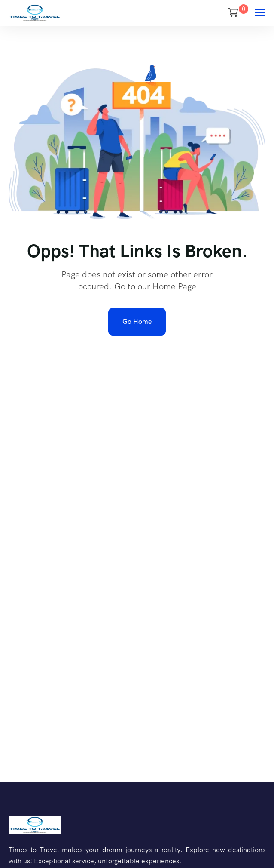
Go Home (137, 322)
